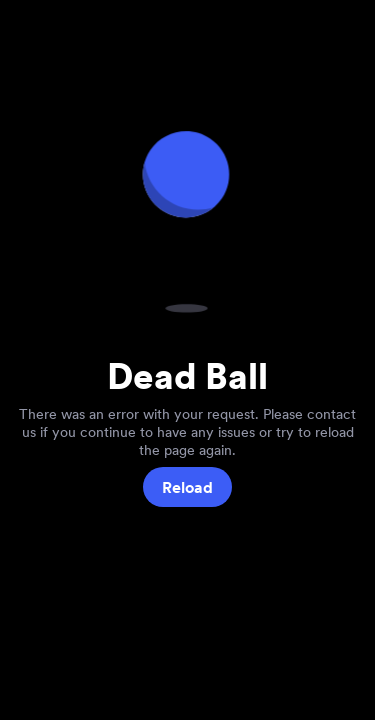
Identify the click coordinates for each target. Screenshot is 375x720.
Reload (187, 487)
